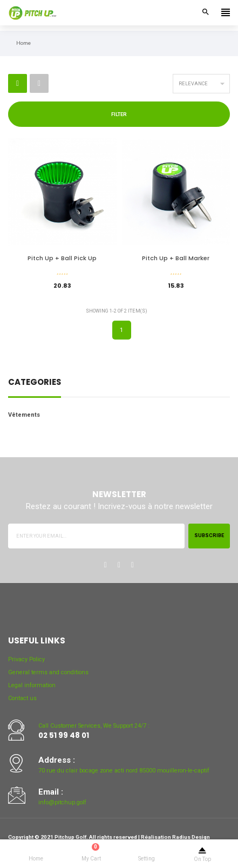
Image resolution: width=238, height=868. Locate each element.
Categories (35, 383)
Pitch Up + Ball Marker (176, 258)
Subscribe (209, 535)
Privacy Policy (26, 659)
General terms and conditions (48, 672)
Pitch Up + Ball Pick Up (62, 258)
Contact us (22, 698)
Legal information (32, 685)
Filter (119, 114)
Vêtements (24, 415)
